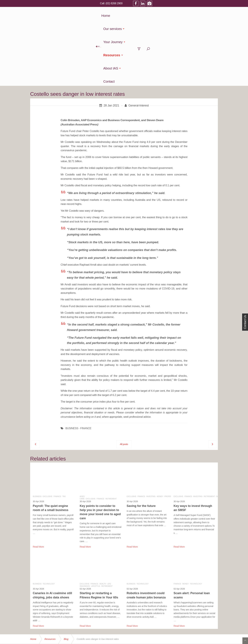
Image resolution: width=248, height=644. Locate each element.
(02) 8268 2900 (179, 3)
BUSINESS (72, 363)
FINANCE (86, 363)
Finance (57, 431)
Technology (49, 518)
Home (84, 16)
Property (169, 431)
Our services (101, 16)
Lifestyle (96, 520)
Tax (64, 431)
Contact (194, 16)
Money (160, 431)
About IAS (174, 16)
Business (37, 431)
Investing (151, 431)
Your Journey (127, 16)
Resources (152, 16)
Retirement (111, 433)
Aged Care (82, 432)
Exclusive (47, 431)
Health (103, 518)
